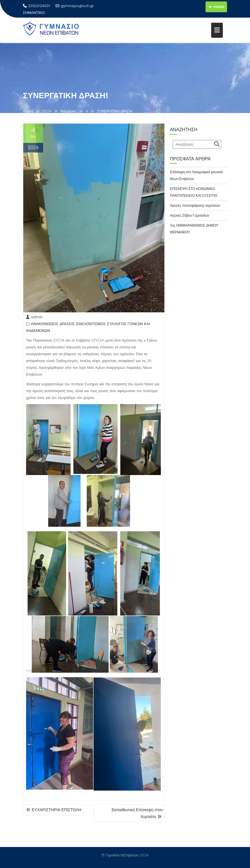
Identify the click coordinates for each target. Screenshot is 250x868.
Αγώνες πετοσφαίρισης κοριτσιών (195, 205)
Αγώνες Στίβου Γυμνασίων (189, 215)
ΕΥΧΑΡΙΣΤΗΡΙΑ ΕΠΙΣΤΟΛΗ (57, 810)
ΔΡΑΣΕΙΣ (67, 325)
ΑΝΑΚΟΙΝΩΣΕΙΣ (45, 325)
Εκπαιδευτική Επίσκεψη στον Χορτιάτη (137, 813)
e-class (216, 7)
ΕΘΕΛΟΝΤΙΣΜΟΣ (91, 325)
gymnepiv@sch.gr (75, 6)
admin (34, 318)
